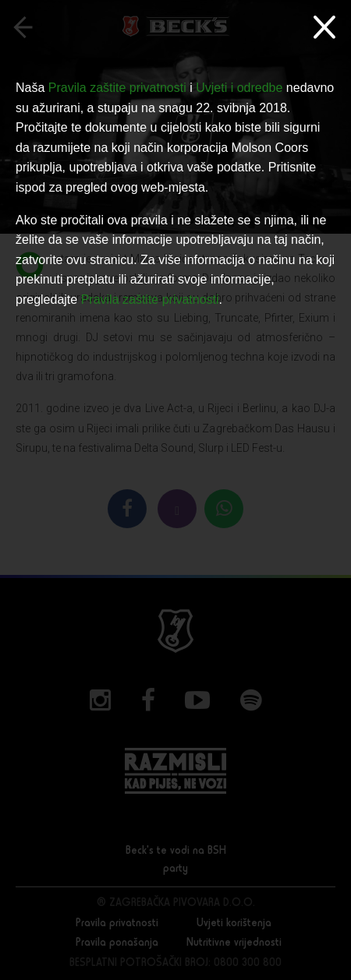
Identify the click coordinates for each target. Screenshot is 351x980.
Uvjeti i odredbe (239, 88)
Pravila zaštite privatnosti (117, 88)
